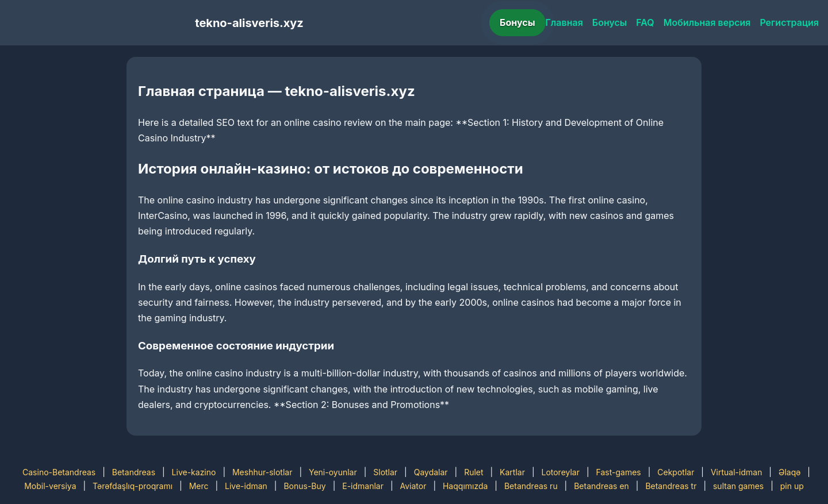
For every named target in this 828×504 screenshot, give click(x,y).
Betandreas (134, 472)
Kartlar (512, 472)
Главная (564, 22)
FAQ (645, 22)
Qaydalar (431, 472)
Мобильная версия (707, 22)
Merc (199, 486)
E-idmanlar (363, 486)
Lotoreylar (560, 472)
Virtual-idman (736, 472)
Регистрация (789, 22)
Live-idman (246, 486)
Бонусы (517, 22)
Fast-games (619, 472)
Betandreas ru (531, 486)
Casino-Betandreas (59, 472)
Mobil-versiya (50, 486)
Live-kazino (194, 472)
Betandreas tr (671, 486)
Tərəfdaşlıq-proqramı (133, 486)
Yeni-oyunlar (333, 472)
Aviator (413, 486)
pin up (792, 486)
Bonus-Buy (304, 486)
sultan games (738, 486)
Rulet (474, 472)
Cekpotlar (676, 472)
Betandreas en (601, 486)
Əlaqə (789, 472)
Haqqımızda (465, 486)
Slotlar (385, 472)
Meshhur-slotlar (262, 472)
